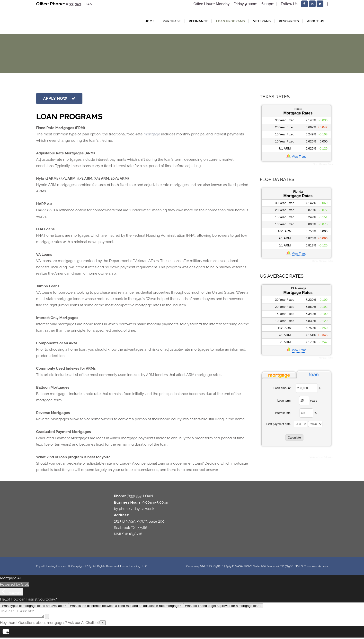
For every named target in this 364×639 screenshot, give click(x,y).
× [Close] (103, 624)
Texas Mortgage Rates (323, 164)
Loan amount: (282, 388)
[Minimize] (12, 592)
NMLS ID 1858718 (212, 566)
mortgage (152, 134)
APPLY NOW (59, 99)
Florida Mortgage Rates (322, 261)
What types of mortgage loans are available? (34, 606)
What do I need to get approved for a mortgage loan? (223, 606)
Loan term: (284, 401)
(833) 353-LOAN (79, 4)
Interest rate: (283, 413)
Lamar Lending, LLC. (134, 566)
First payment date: (279, 424)
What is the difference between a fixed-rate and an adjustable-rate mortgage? (126, 606)
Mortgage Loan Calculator (321, 457)
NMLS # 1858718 (128, 534)
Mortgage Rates (326, 358)
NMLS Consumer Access (311, 566)
